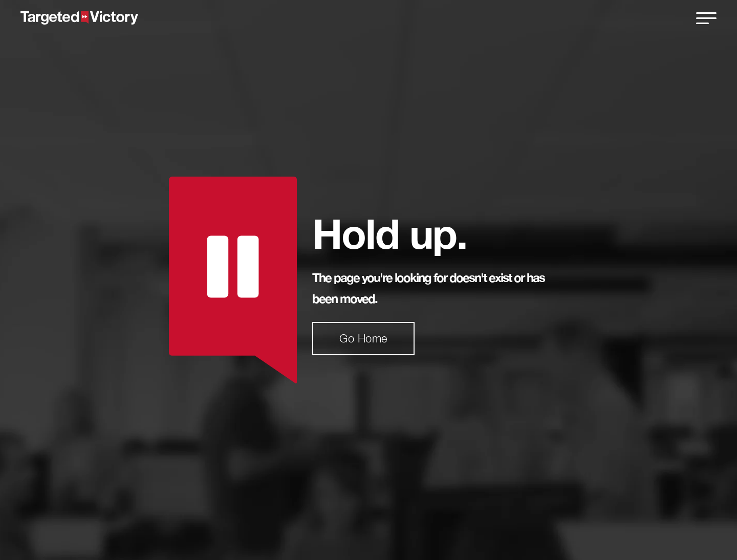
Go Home (363, 338)
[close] (706, 18)
